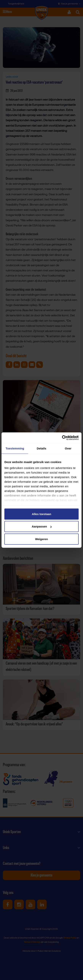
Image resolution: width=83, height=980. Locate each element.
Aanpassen (42, 526)
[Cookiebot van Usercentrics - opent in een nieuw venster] (62, 438)
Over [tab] (68, 448)
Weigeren (41, 539)
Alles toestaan (41, 514)
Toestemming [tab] (15, 448)
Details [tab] (41, 448)
